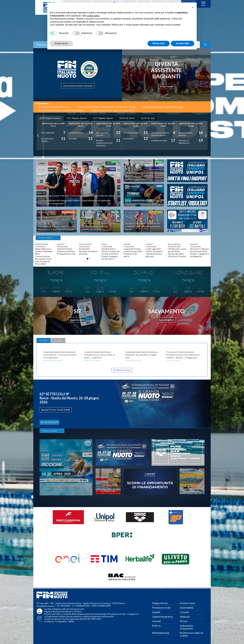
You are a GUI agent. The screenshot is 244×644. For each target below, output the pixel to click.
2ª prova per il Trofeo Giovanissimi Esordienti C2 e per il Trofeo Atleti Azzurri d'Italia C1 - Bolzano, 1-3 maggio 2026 (183, 356)
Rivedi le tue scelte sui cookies (192, 634)
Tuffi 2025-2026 (173, 362)
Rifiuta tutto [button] (159, 43)
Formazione (44, 45)
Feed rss (156, 626)
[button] (193, 7)
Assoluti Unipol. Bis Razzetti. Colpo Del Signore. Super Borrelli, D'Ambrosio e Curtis (99, 227)
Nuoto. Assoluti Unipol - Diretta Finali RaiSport (62, 111)
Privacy (184, 621)
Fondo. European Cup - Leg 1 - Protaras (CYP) (113, 111)
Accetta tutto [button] (183, 43)
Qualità (156, 612)
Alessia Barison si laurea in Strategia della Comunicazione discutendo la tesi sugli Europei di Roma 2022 (44, 257)
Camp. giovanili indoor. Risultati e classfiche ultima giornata (154, 253)
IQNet (71, 621)
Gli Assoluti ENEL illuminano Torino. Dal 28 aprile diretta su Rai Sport (143, 201)
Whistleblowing (161, 633)
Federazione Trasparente (186, 627)
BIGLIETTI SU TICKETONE (61, 411)
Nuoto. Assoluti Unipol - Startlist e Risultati (162, 107)
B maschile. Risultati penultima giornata (88, 252)
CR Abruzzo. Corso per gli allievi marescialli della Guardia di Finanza (177, 253)
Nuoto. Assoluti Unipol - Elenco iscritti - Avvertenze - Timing (106, 107)
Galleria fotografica (162, 617)
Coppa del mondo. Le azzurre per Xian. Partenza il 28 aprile (133, 253)
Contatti (184, 612)
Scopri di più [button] (61, 43)
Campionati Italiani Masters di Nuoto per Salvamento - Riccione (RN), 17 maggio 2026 (142, 356)
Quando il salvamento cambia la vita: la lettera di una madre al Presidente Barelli (142, 227)
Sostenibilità (187, 608)
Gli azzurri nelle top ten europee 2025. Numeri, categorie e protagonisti (200, 253)
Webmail (185, 617)
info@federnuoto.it (46, 606)
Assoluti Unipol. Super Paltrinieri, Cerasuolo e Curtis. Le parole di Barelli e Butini (77, 194)
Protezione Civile (161, 608)
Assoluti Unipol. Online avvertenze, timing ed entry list (66, 252)
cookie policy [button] (93, 16)
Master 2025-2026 (92, 362)
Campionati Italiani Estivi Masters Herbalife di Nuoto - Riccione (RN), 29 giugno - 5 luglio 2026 (100, 356)
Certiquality (61, 621)
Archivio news (187, 603)
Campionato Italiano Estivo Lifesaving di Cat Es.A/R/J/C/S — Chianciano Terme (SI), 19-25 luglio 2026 (60, 356)
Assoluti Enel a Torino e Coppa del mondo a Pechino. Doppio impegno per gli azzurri (111, 254)
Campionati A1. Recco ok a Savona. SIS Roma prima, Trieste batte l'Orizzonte (56, 227)
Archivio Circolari (122, 372)
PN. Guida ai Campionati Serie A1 (55, 107)
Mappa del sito (160, 603)
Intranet (156, 621)
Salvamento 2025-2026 (53, 362)
